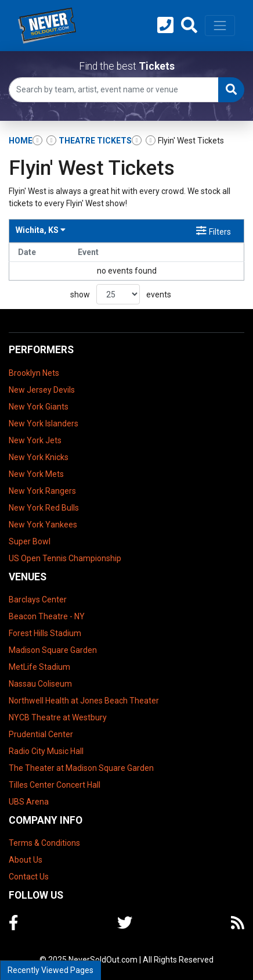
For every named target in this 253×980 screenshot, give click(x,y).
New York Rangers (42, 491)
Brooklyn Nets (34, 373)
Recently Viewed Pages (50, 970)
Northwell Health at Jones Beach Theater (84, 701)
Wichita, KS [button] (41, 230)
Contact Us (29, 877)
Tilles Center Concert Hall (55, 785)
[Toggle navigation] (220, 26)
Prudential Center (41, 734)
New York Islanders (44, 423)
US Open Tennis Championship (65, 558)
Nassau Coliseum (40, 684)
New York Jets (35, 440)
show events (121, 294)
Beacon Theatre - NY (47, 616)
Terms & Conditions (44, 843)
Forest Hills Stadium (45, 633)
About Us (26, 860)
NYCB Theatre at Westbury (58, 717)
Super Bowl (30, 541)
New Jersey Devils (42, 390)
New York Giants (39, 407)
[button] (189, 26)
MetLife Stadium (39, 667)
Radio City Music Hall (46, 751)
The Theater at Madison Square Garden (81, 768)
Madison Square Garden (53, 650)
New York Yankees (43, 525)
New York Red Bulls (44, 508)
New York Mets (36, 474)
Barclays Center (38, 600)
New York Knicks (39, 457)
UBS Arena (29, 802)
